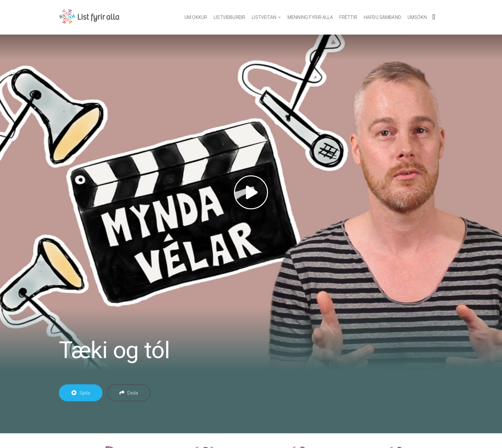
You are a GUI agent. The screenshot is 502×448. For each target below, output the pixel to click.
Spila (81, 393)
